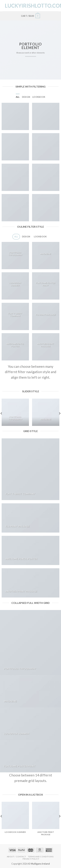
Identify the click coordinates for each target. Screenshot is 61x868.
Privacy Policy (31, 859)
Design (26, 97)
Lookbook (39, 97)
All (18, 97)
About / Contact (16, 857)
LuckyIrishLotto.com (31, 6)
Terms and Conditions (41, 857)
